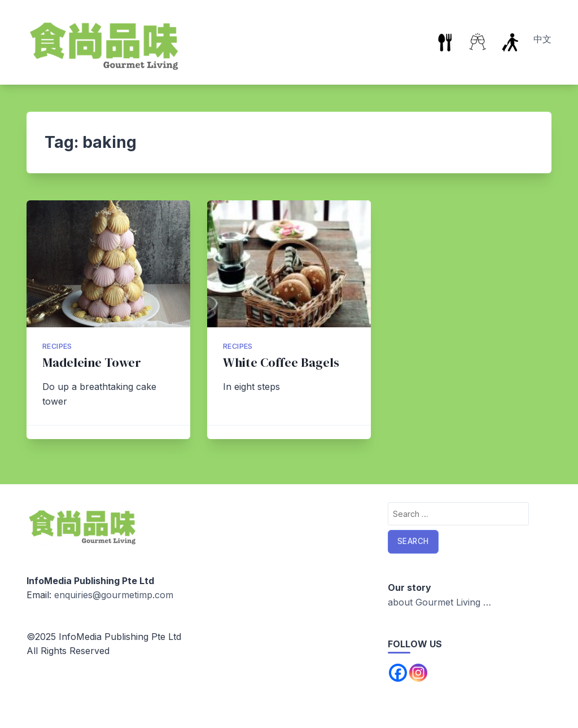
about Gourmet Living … (439, 602)
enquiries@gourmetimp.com (114, 595)
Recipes (57, 346)
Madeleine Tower (92, 363)
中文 (542, 39)
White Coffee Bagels (281, 363)
